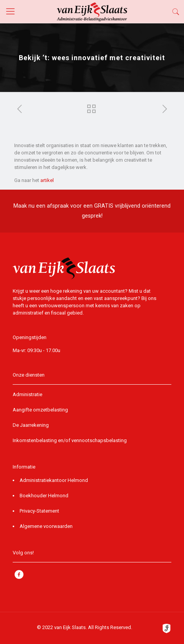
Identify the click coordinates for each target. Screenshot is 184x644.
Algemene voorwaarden (46, 526)
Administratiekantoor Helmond (54, 480)
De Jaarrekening (31, 425)
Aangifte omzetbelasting (40, 410)
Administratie (27, 394)
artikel (47, 180)
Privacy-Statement (39, 511)
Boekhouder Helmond (44, 496)
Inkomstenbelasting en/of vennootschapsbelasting (70, 440)
